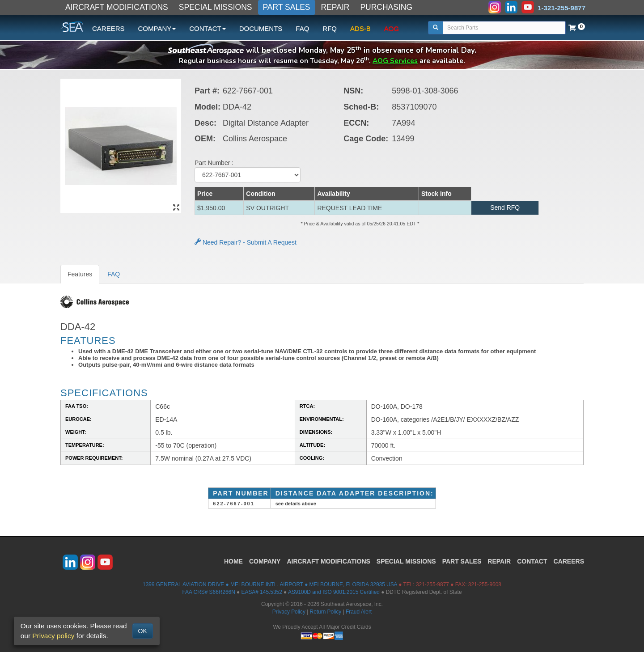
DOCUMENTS (261, 28)
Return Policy (326, 612)
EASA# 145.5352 (262, 592)
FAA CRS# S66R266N (208, 592)
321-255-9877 (432, 584)
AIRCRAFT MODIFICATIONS (117, 7)
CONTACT (532, 561)
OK (143, 631)
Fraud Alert (359, 612)
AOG (392, 28)
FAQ (302, 28)
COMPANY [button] (157, 28)
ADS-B (360, 28)
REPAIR (335, 7)
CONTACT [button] (207, 28)
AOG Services (395, 61)
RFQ (330, 28)
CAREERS (108, 28)
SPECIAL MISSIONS (216, 7)
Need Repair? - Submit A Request (246, 242)
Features (80, 274)
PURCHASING (386, 7)
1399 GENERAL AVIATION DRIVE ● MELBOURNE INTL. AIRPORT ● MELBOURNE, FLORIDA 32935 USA (270, 584)
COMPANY (265, 561)
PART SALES (287, 7)
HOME (233, 561)
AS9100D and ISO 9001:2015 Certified (334, 592)
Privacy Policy (289, 612)
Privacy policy (53, 636)
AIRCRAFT (328, 561)
